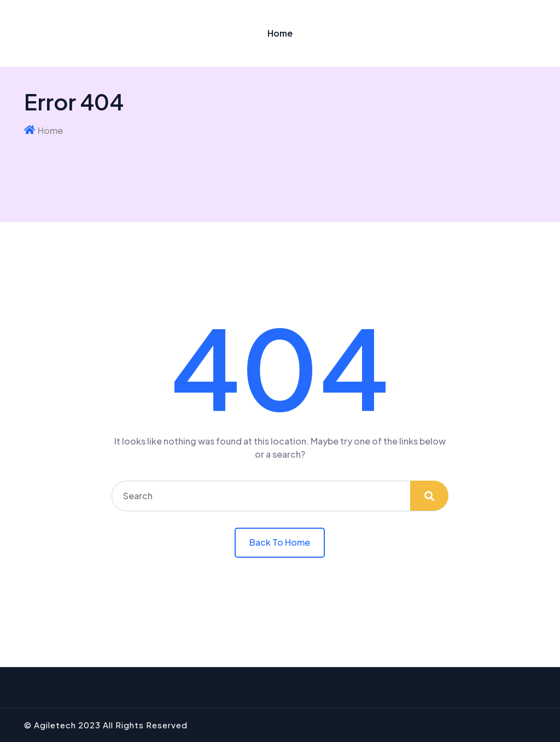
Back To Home (280, 542)
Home (280, 33)
